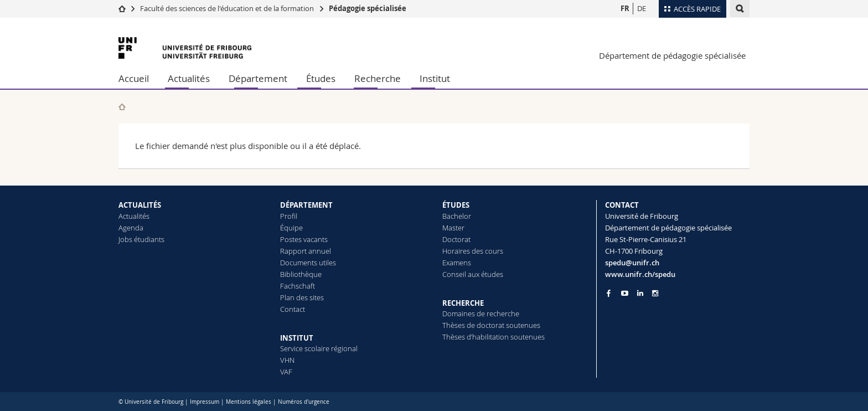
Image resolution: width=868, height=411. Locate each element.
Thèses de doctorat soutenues (491, 325)
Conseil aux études (473, 274)
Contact (293, 309)
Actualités (189, 78)
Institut (435, 78)
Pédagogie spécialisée (368, 8)
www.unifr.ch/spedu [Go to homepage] (640, 274)
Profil (289, 216)
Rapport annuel (306, 251)
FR (625, 8)
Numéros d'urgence (304, 402)
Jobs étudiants (141, 239)
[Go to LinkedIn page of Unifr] (640, 293)
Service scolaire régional (319, 348)
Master (453, 228)
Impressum (205, 402)
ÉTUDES (456, 205)
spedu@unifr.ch (632, 263)
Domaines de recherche (481, 314)
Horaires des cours (473, 251)
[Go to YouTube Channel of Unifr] (625, 293)
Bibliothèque (301, 274)
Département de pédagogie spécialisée (672, 55)
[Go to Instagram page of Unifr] (655, 293)
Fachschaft (298, 286)
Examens (457, 263)
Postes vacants (304, 239)
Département (258, 78)
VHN (287, 360)
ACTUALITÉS (140, 205)
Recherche (378, 78)
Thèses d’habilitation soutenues (494, 337)
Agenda (131, 228)
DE (642, 8)
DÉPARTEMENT (306, 205)
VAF (286, 372)
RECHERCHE (463, 303)
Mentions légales (249, 402)
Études (321, 78)
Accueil (134, 78)
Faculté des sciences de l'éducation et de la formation (227, 8)
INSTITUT (297, 338)
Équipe (291, 228)
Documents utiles (308, 263)
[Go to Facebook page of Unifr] (609, 293)
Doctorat (456, 239)
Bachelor (457, 216)
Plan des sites (302, 297)
